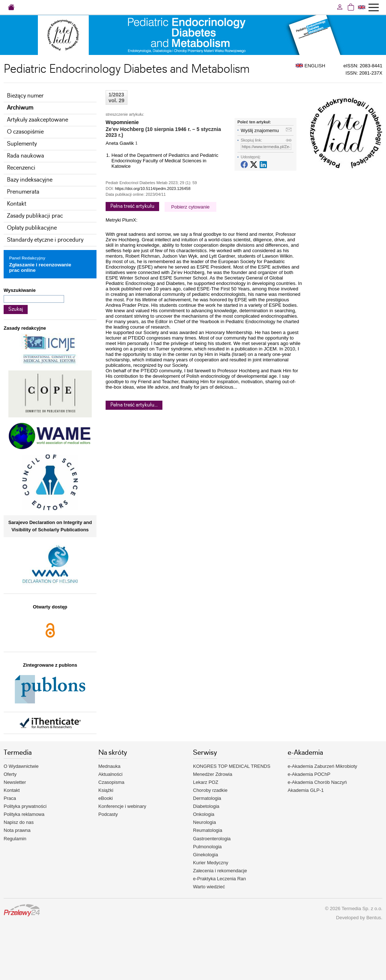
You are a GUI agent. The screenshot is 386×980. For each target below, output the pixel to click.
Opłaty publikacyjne (32, 228)
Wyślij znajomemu (260, 130)
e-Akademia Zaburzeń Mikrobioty (322, 766)
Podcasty (108, 814)
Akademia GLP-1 (306, 790)
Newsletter (15, 782)
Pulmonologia (207, 847)
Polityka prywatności (25, 806)
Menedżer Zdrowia (213, 774)
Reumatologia (208, 830)
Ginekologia (206, 855)
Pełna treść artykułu (132, 206)
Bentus (374, 918)
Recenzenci (21, 168)
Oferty (10, 774)
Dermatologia (207, 798)
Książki (106, 790)
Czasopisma (111, 782)
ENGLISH (310, 66)
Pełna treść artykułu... (134, 405)
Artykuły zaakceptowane (38, 120)
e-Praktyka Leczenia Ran (219, 879)
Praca (10, 798)
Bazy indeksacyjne (30, 180)
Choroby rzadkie (210, 790)
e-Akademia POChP (309, 774)
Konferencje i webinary (122, 806)
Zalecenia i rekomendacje (220, 871)
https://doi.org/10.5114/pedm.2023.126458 (153, 189)
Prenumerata (23, 192)
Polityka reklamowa (24, 814)
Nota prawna (17, 830)
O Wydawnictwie (21, 766)
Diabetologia (206, 806)
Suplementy (22, 144)
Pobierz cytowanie (190, 207)
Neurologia (204, 822)
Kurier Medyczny (211, 863)
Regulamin (15, 839)
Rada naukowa (25, 156)
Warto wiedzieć (209, 887)
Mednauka (109, 766)
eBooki (106, 798)
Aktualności (110, 774)
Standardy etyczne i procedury (45, 240)
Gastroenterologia (212, 839)
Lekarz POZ (206, 782)
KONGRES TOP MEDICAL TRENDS (232, 766)
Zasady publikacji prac (35, 216)
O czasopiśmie (25, 132)
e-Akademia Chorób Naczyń (317, 782)
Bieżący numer (25, 96)
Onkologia (204, 814)
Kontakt (17, 204)
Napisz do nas (19, 822)
